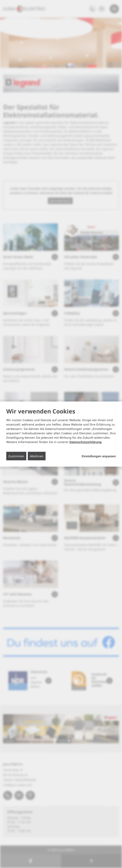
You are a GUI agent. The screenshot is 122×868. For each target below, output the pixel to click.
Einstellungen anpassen (99, 456)
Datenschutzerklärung (85, 442)
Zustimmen (16, 456)
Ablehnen (37, 456)
